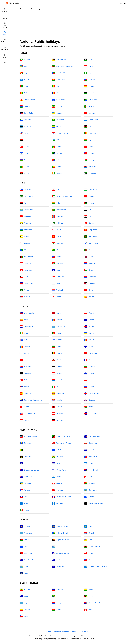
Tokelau (25, 526)
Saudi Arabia (26, 196)
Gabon (57, 127)
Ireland (24, 333)
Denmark (58, 414)
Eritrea (57, 160)
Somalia (25, 80)
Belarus (89, 407)
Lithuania (90, 367)
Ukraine (89, 333)
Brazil (56, 596)
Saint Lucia (90, 490)
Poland (89, 313)
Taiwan (57, 257)
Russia (89, 387)
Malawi (89, 93)
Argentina (25, 603)
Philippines (26, 190)
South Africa (91, 100)
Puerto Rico (91, 457)
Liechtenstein (27, 313)
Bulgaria (57, 347)
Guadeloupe (26, 457)
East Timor (26, 553)
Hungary (25, 420)
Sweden (89, 320)
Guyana (89, 596)
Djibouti (57, 140)
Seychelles (26, 73)
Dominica (58, 457)
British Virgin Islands (29, 470)
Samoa (89, 560)
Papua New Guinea (61, 540)
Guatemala (58, 504)
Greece (57, 340)
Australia (57, 560)
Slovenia (90, 373)
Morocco (90, 113)
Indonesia (25, 217)
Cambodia (90, 277)
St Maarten (26, 367)
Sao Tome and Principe (63, 66)
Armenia (90, 263)
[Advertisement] (66, 25)
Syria (88, 210)
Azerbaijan (26, 230)
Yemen (24, 203)
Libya (88, 60)
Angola (24, 173)
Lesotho (25, 153)
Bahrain (89, 223)
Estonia (57, 367)
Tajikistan (25, 263)
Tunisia (24, 147)
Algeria (89, 106)
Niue (88, 540)
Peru (88, 610)
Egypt (89, 66)
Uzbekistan (90, 190)
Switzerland (26, 407)
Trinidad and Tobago (62, 443)
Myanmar (25, 223)
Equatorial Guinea (61, 73)
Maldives (57, 263)
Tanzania (57, 153)
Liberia (89, 153)
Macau (24, 290)
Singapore (58, 277)
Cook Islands (27, 560)
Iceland (25, 340)
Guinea (25, 93)
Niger (88, 140)
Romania (25, 347)
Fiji (55, 547)
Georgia (25, 243)
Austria (24, 360)
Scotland (90, 326)
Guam (24, 573)
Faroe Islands (91, 393)
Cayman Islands (92, 437)
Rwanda (57, 113)
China (89, 290)
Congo (24, 66)
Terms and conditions (61, 632)
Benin (56, 167)
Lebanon (57, 243)
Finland (89, 347)
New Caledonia (92, 547)
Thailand (57, 290)
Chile (24, 616)
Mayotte (25, 133)
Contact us (84, 632)
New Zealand (59, 567)
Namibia (89, 80)
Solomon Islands (60, 533)
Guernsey (25, 373)
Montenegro (59, 393)
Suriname (58, 610)
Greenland (58, 483)
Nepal (56, 230)
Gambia (25, 106)
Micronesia (26, 533)
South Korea (91, 243)
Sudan (24, 140)
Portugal (57, 333)
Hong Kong (26, 270)
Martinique (90, 497)
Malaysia (25, 297)
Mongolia (58, 217)
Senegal (57, 147)
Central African (27, 100)
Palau (89, 526)
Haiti (24, 497)
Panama (25, 490)
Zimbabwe (90, 173)
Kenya (89, 127)
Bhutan (89, 297)
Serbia (24, 387)
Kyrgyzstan (90, 230)
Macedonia (26, 393)
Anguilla (89, 450)
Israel (56, 283)
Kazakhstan (26, 210)
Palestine (90, 283)
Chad (56, 93)
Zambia (25, 167)
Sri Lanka (90, 250)
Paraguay (58, 603)
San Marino (58, 326)
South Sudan (27, 113)
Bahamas (25, 483)
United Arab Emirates (62, 196)
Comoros (25, 120)
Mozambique (59, 60)
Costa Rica (90, 443)
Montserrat (26, 477)
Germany (58, 420)
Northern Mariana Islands (96, 567)
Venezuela (58, 590)
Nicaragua (58, 477)
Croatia (57, 400)
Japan (56, 297)
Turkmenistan (59, 210)
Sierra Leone (91, 120)
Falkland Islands (92, 603)
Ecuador (25, 590)
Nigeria (89, 73)
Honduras (90, 463)
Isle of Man (90, 353)
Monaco (89, 380)
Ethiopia (57, 106)
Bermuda (58, 490)
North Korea (26, 283)
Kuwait (24, 277)
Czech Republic (28, 414)
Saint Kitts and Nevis (62, 437)
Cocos (57, 250)
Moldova (57, 320)
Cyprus (24, 353)
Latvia (56, 313)
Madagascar (91, 160)
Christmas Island (28, 250)
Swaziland (90, 167)
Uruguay (25, 596)
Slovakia (90, 400)
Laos (56, 270)
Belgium (57, 353)
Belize (24, 463)
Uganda (89, 147)
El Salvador (58, 450)
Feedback (75, 632)
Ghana (89, 86)
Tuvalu (24, 567)
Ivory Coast (58, 173)
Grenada (90, 483)
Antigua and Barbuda (30, 437)
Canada (89, 477)
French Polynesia (61, 133)
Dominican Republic (61, 497)
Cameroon (90, 133)
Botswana (25, 127)
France (89, 360)
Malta (24, 380)
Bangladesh (91, 237)
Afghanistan (26, 257)
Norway (57, 373)
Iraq (88, 217)
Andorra (89, 340)
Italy (56, 387)
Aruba (24, 504)
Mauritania (58, 120)
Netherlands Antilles (94, 504)
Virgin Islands (91, 470)
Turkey (89, 196)
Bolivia (89, 590)
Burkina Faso (59, 80)
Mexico (24, 510)
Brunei (24, 237)
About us (48, 632)
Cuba (56, 463)
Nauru (24, 547)
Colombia (25, 610)
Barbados (25, 443)
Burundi (25, 60)
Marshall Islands (60, 526)
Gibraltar (57, 360)
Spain (24, 320)
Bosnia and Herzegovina (31, 400)
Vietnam (57, 237)
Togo (24, 86)
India (56, 203)
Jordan (89, 203)
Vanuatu (25, 540)
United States (59, 470)
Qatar (89, 257)
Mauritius (25, 160)
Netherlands (26, 326)
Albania (57, 407)
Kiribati (89, 533)
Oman (89, 270)
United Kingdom (92, 414)
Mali (56, 86)
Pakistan (57, 223)
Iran (56, 190)
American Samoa (60, 553)
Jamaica (25, 450)
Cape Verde (59, 100)
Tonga (89, 553)
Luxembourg (59, 380)
